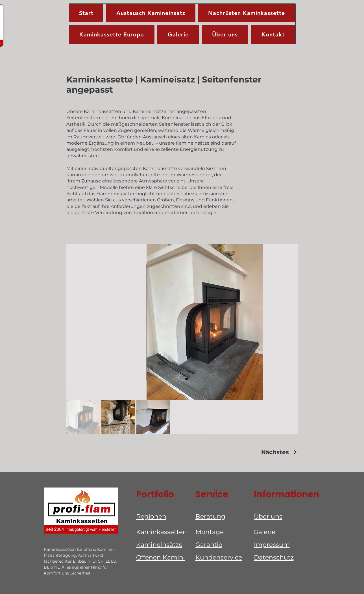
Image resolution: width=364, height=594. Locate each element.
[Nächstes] (280, 452)
